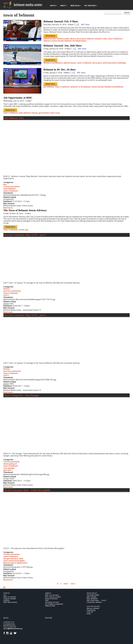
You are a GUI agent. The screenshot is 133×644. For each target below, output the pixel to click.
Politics (7, 289)
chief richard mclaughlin (14, 561)
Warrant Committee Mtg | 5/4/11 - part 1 (25, 235)
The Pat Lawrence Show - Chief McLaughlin (27, 490)
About (48, 593)
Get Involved (93, 606)
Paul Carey (55, 113)
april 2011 (8, 470)
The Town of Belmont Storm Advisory (25, 210)
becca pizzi (82, 39)
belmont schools (31, 113)
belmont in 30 (77, 87)
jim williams (49, 87)
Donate (49, 618)
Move (6, 618)
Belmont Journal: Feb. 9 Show (61, 21)
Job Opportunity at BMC (18, 98)
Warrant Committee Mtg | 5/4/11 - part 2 (25, 315)
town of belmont (115, 39)
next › (66, 584)
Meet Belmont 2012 (14, 118)
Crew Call (90, 612)
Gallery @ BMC (50, 606)
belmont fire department (75, 41)
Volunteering (91, 610)
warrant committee (12, 291)
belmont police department (15, 563)
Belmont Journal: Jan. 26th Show (63, 46)
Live (5, 595)
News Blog (92, 593)
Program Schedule (10, 599)
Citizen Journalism (11, 187)
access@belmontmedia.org (13, 629)
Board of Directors (51, 599)
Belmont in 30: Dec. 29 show (60, 70)
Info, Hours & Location (53, 597)
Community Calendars (94, 602)
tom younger (9, 468)
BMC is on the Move (52, 595)
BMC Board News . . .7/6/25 (96, 600)
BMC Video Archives (10, 602)
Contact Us (9, 622)
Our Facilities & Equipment (54, 604)
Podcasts (6, 600)
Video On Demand (10, 597)
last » (73, 584)
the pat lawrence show (13, 559)
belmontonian (50, 39)
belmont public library (66, 39)
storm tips (24, 230)
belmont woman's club (97, 39)
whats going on (10, 464)
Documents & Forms (52, 602)
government (44, 113)
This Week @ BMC (93, 595)
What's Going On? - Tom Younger (21, 395)
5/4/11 (6, 295)
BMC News (85, 25)
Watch (6, 593)
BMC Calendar (92, 597)
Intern (89, 614)
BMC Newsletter (92, 599)
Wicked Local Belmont (53, 63)
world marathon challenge (114, 63)
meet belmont (10, 189)
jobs (21, 113)
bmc (5, 185)
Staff (47, 600)
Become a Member (93, 608)
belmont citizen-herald (54, 41)
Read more (50, 36)
